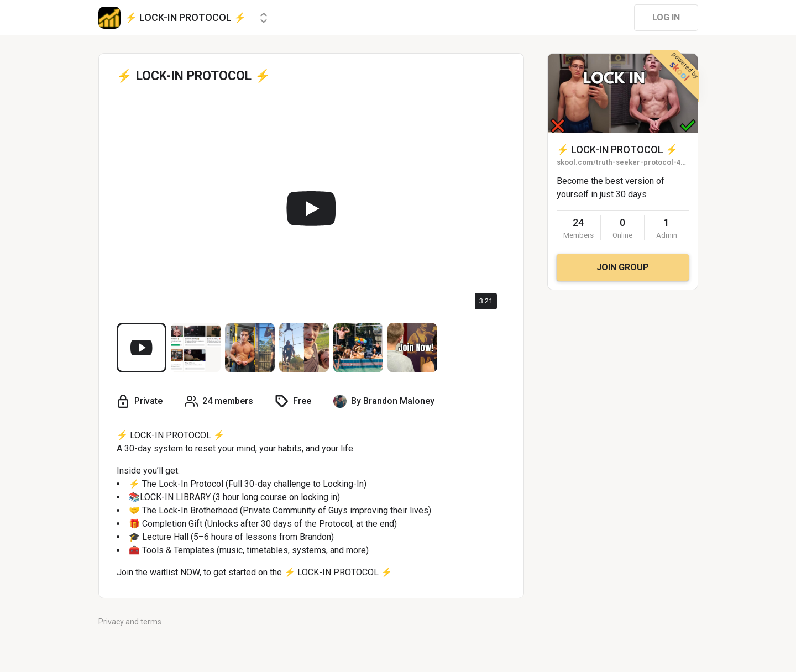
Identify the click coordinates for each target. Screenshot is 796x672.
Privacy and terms (130, 622)
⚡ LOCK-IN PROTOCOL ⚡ (617, 149)
